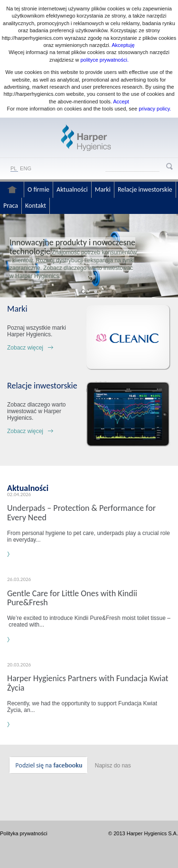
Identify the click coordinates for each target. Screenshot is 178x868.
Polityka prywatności (24, 833)
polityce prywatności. (104, 60)
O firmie (38, 189)
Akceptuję (123, 45)
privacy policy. (154, 109)
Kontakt (36, 206)
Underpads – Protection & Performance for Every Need (81, 512)
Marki (103, 189)
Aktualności (72, 189)
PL (14, 168)
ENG (26, 168)
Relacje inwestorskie (145, 189)
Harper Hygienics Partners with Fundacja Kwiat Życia (88, 683)
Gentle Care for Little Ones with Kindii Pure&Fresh (72, 598)
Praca (11, 206)
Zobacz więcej (25, 348)
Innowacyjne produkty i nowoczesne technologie (72, 247)
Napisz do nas (113, 766)
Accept (121, 102)
